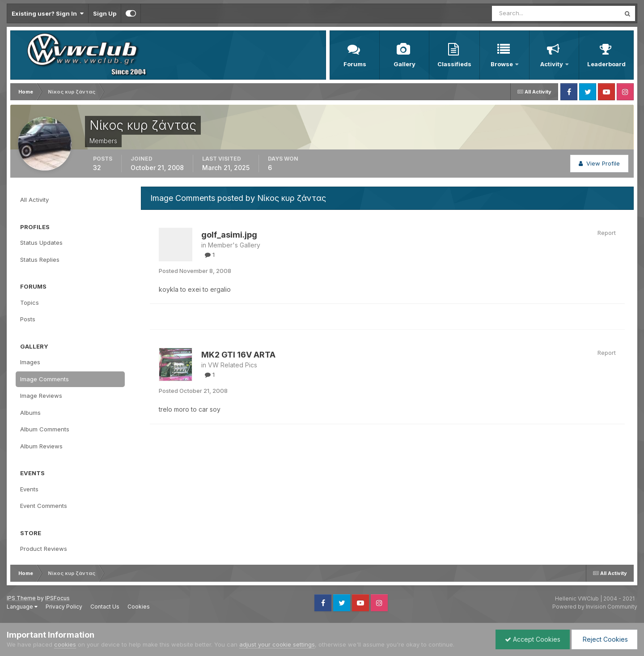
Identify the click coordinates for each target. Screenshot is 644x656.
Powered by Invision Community (595, 607)
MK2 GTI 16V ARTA (238, 355)
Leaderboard (606, 64)
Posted (195, 271)
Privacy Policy (64, 607)
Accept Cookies (533, 639)
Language (22, 607)
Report (607, 233)
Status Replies (40, 260)
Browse (502, 64)
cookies (65, 644)
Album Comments (45, 429)
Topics (30, 302)
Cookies (139, 607)
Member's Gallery (234, 245)
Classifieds (454, 64)
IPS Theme (21, 598)
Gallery (405, 64)
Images (30, 362)
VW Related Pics (233, 365)
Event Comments (44, 506)
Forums (355, 64)
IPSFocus (57, 598)
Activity (552, 64)
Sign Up (105, 13)
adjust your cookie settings (277, 644)
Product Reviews (44, 549)
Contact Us (105, 607)
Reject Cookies (604, 639)
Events (29, 489)
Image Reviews (41, 396)
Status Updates (41, 243)
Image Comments (44, 379)
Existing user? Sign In (48, 13)
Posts (28, 319)
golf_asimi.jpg (229, 235)
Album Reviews (41, 446)
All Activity (34, 200)
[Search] (527, 13)
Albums (30, 413)
